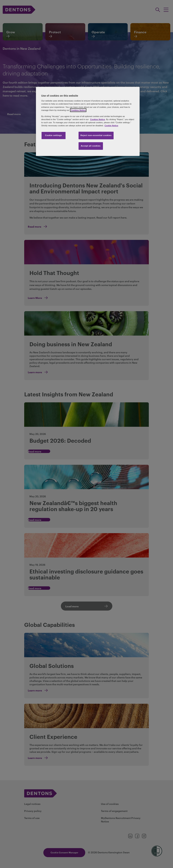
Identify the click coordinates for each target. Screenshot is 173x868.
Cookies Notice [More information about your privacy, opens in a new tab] (78, 110)
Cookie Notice (111, 126)
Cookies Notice (98, 119)
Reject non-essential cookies (96, 135)
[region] (88, 121)
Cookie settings (53, 135)
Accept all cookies (91, 146)
